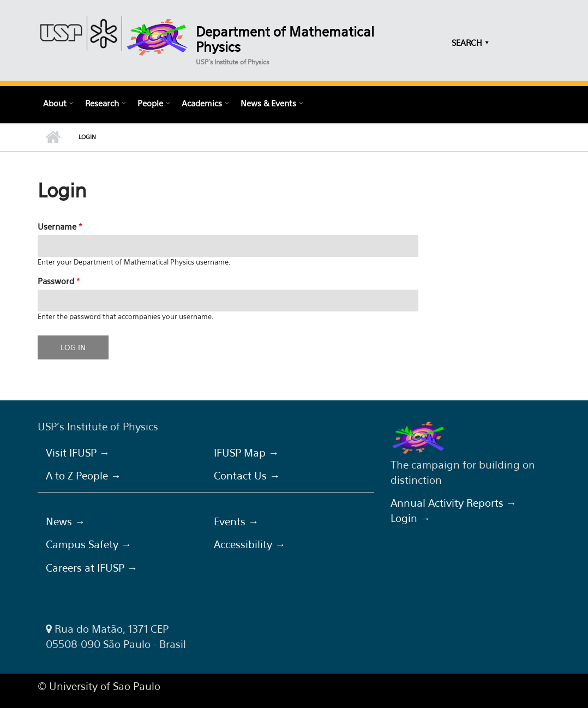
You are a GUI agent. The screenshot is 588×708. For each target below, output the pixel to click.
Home (53, 137)
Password (59, 281)
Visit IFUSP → (78, 453)
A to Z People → (83, 476)
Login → (410, 518)
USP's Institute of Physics (232, 62)
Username (60, 226)
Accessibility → (250, 544)
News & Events (268, 103)
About (55, 103)
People (150, 103)
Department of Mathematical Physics (285, 39)
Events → (236, 521)
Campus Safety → (89, 544)
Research (102, 103)
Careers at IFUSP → (92, 568)
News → (65, 521)
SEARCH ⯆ (470, 43)
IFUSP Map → (246, 453)
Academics (202, 103)
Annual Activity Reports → (454, 503)
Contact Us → (247, 476)
